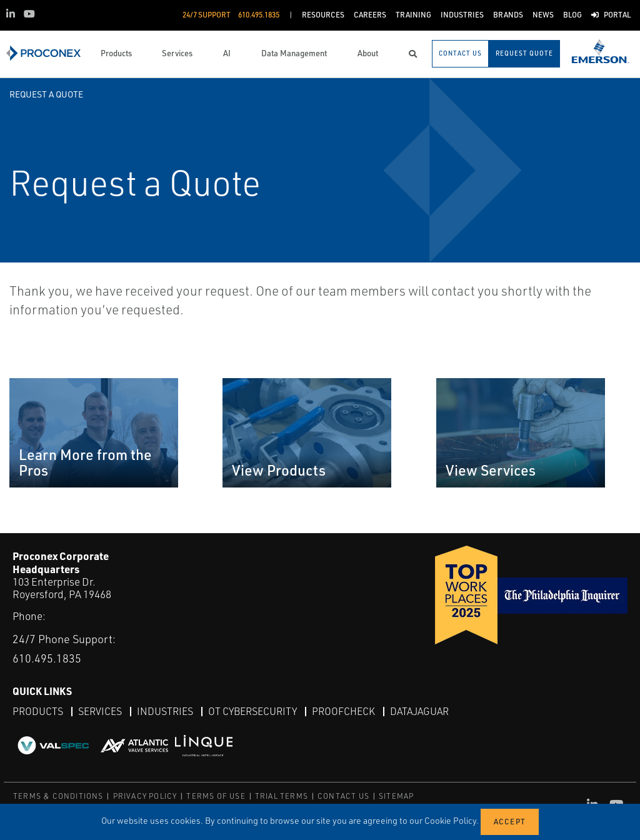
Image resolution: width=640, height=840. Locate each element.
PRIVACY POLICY (145, 796)
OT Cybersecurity (252, 711)
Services (100, 711)
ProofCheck (343, 711)
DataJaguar (419, 711)
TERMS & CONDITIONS (58, 796)
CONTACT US (343, 796)
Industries (165, 711)
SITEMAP (396, 796)
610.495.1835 (47, 658)
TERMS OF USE (216, 796)
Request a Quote (46, 94)
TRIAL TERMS (282, 796)
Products (38, 711)
